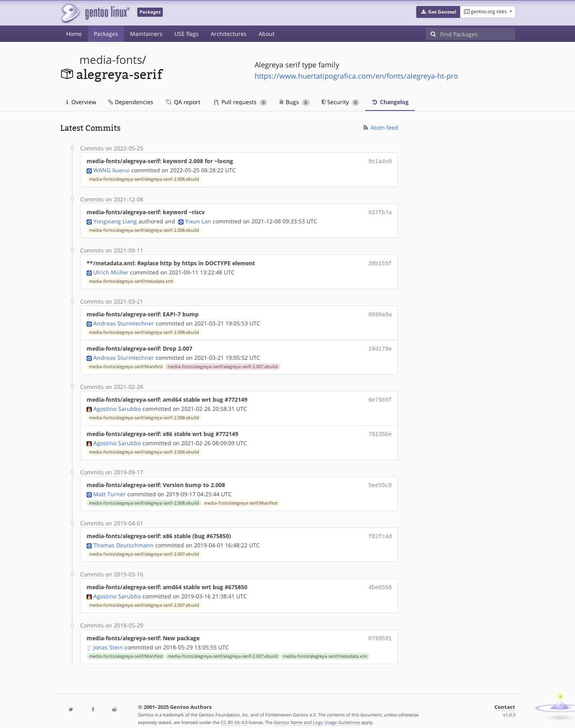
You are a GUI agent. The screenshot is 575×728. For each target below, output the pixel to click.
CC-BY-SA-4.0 (234, 713)
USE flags (187, 34)
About (267, 34)
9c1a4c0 (380, 161)
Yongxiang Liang (115, 220)
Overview (81, 102)
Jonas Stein (108, 638)
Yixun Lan (198, 220)
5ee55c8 (380, 479)
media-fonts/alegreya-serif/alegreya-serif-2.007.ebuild (223, 363)
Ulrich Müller (111, 270)
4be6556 (380, 580)
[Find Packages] (478, 34)
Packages (106, 34)
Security (341, 102)
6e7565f (380, 396)
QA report (183, 102)
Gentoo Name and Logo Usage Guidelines (317, 713)
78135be (380, 429)
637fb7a (380, 211)
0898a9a (380, 312)
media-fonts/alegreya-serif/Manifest (126, 363)
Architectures (229, 34)
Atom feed (380, 127)
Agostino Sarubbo (117, 404)
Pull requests (241, 102)
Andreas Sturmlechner (124, 320)
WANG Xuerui (112, 169)
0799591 (380, 630)
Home (74, 34)
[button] (438, 12)
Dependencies (131, 102)
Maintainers (146, 34)
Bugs (294, 102)
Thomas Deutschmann (123, 538)
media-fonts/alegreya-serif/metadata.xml (131, 279)
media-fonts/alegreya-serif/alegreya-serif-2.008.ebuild (144, 178)
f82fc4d (380, 530)
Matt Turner (110, 488)
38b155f (380, 261)
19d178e (380, 345)
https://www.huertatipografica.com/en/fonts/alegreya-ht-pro (356, 76)
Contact (505, 698)
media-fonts (111, 60)
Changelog (390, 102)
